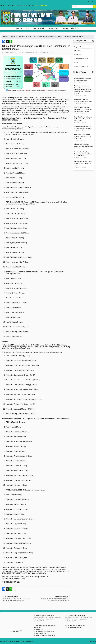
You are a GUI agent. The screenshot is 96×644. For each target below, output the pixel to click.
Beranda (19, 28)
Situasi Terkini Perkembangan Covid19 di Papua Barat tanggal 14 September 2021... (60, 37)
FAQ (89, 2)
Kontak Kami (76, 28)
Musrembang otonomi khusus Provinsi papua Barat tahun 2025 (83, 164)
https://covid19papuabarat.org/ (13, 579)
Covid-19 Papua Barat (24, 37)
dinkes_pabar (40, 630)
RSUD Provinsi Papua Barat (76, 615)
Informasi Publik (39, 28)
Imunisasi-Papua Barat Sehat (45, 631)
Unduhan (66, 28)
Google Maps (16, 631)
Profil (27, 28)
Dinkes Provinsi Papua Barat (45, 615)
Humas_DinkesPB (42, 633)
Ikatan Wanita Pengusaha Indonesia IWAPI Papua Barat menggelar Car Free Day (83, 109)
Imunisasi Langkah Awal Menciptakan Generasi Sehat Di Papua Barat (83, 154)
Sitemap (94, 2)
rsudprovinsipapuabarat (75, 628)
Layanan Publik (53, 28)
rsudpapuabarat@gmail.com (77, 626)
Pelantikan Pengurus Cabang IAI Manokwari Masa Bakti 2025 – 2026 (83, 119)
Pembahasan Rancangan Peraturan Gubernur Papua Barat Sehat (82, 136)
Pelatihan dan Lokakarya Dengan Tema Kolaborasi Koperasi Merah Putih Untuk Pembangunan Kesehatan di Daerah (83, 90)
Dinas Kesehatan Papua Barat (46, 635)
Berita (13, 37)
